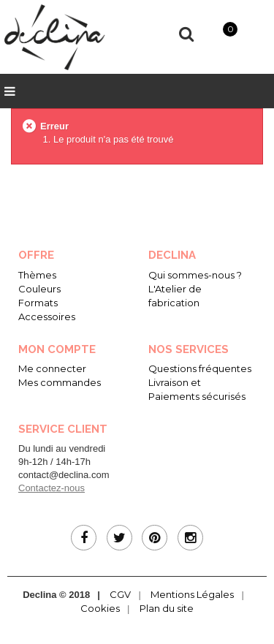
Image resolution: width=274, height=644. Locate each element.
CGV (120, 594)
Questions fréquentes (200, 368)
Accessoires (47, 317)
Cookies (100, 608)
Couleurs (39, 289)
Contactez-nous (52, 488)
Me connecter (52, 368)
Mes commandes (60, 382)
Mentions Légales (192, 594)
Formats (38, 303)
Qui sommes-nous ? (195, 275)
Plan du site (167, 608)
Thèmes (37, 275)
